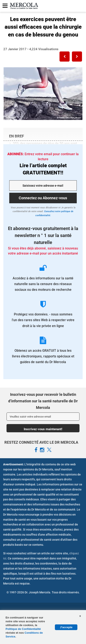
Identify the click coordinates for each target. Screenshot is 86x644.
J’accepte (66, 627)
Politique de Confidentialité (23, 629)
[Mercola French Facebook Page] (36, 450)
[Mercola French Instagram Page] (42, 450)
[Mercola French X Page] (49, 450)
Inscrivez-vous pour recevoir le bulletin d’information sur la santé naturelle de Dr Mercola (43, 401)
